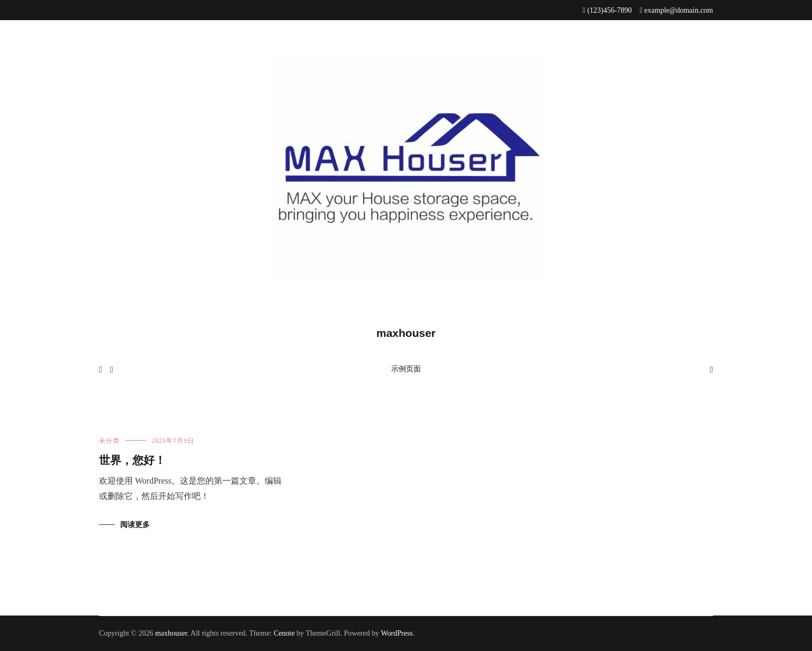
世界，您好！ (132, 460)
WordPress (396, 633)
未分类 (109, 441)
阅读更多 (135, 525)
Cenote (284, 633)
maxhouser (406, 333)
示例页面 (406, 369)
